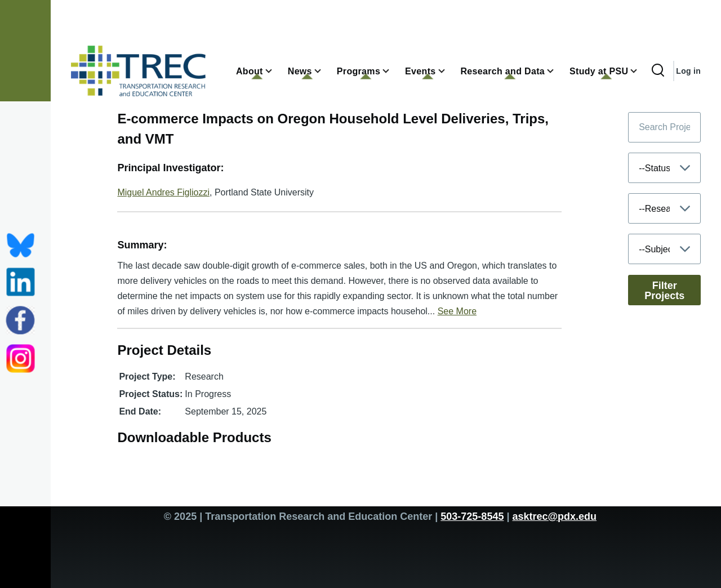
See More (457, 311)
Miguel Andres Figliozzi (163, 192)
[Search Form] (658, 71)
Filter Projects (664, 291)
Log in (688, 71)
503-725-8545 (472, 516)
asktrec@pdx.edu (554, 516)
